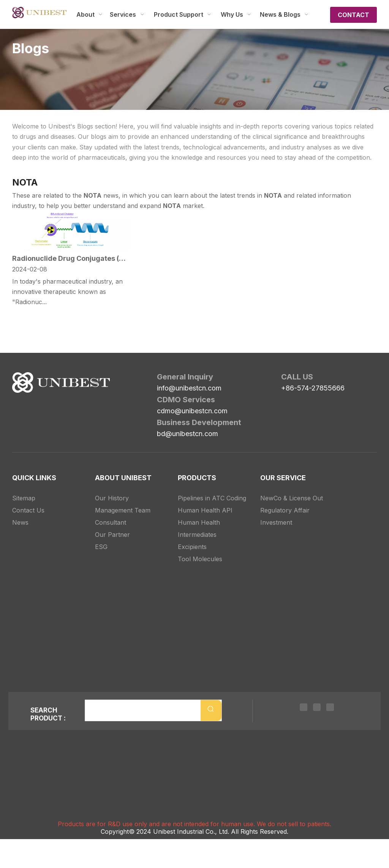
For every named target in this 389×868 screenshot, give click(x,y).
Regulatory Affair (285, 510)
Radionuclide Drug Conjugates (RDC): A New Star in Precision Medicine (70, 258)
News (20, 522)
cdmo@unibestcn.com (192, 411)
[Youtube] (330, 707)
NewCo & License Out (292, 498)
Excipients (192, 547)
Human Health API (205, 510)
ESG (101, 547)
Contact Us (28, 510)
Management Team (123, 510)
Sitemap (24, 498)
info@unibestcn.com (189, 388)
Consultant (111, 522)
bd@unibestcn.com (187, 434)
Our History (112, 498)
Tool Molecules (200, 559)
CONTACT (353, 15)
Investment (276, 522)
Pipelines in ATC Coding (212, 498)
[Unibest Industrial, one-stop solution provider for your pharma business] (61, 382)
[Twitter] (317, 707)
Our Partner (112, 535)
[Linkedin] (304, 707)
